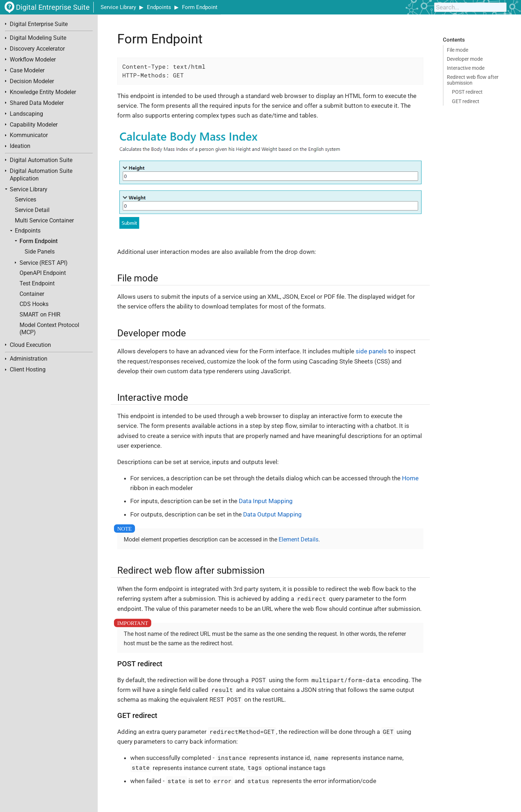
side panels (371, 351)
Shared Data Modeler (37, 103)
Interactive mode (466, 68)
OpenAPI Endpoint (43, 273)
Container (32, 294)
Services (26, 200)
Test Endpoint (37, 284)
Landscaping (26, 114)
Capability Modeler (34, 125)
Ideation (20, 146)
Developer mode (465, 59)
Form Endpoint (200, 7)
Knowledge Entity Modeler (43, 92)
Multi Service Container (44, 221)
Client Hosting (28, 370)
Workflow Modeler (33, 60)
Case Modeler (27, 71)
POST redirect (467, 92)
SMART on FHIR (40, 315)
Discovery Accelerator (37, 49)
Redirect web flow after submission (473, 80)
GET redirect (466, 101)
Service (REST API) (44, 263)
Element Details (298, 539)
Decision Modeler (32, 81)
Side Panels (40, 252)
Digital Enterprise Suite (39, 24)
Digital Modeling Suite (38, 38)
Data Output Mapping (272, 514)
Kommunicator (29, 135)
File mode (458, 50)
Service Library (118, 7)
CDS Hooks (34, 304)
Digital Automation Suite (41, 160)
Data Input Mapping (266, 501)
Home (410, 478)
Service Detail (32, 210)
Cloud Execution (30, 345)
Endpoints (159, 7)
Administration (29, 359)
